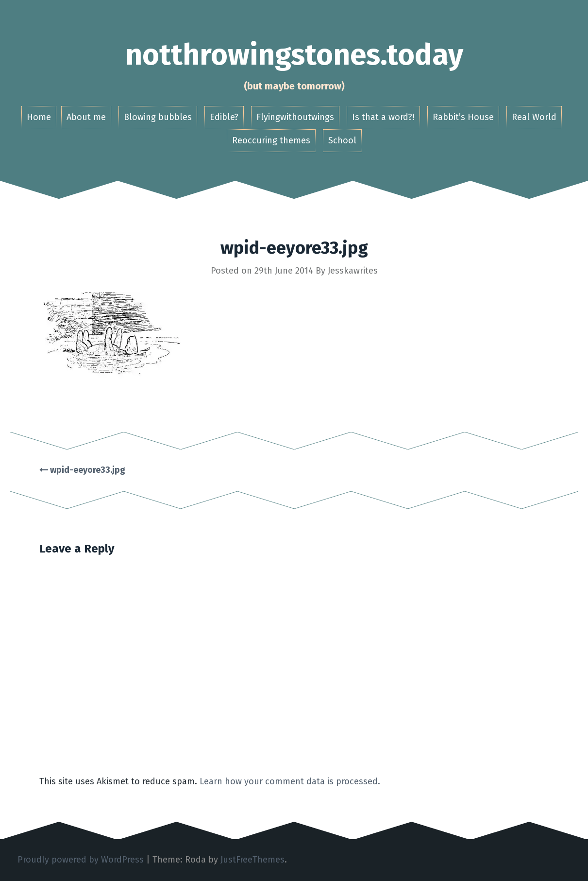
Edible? (224, 117)
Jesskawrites (353, 271)
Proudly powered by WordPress (81, 860)
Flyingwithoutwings (295, 117)
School (342, 140)
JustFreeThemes (252, 860)
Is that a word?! (383, 117)
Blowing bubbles (158, 117)
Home (39, 117)
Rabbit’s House (463, 117)
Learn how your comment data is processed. (290, 781)
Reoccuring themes (271, 140)
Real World (534, 117)
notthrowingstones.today (294, 55)
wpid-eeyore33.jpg (82, 470)
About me (86, 117)
